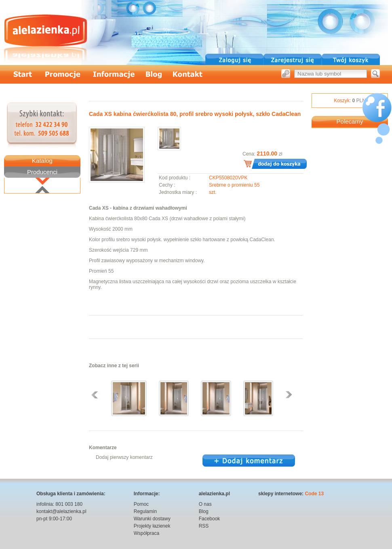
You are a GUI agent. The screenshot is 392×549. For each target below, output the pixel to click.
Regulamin (145, 511)
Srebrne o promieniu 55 (234, 185)
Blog (204, 511)
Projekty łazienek (152, 526)
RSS (204, 526)
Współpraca (146, 533)
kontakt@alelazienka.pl (61, 511)
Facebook (210, 519)
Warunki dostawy (152, 519)
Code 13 (314, 494)
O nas (205, 504)
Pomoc (141, 504)
